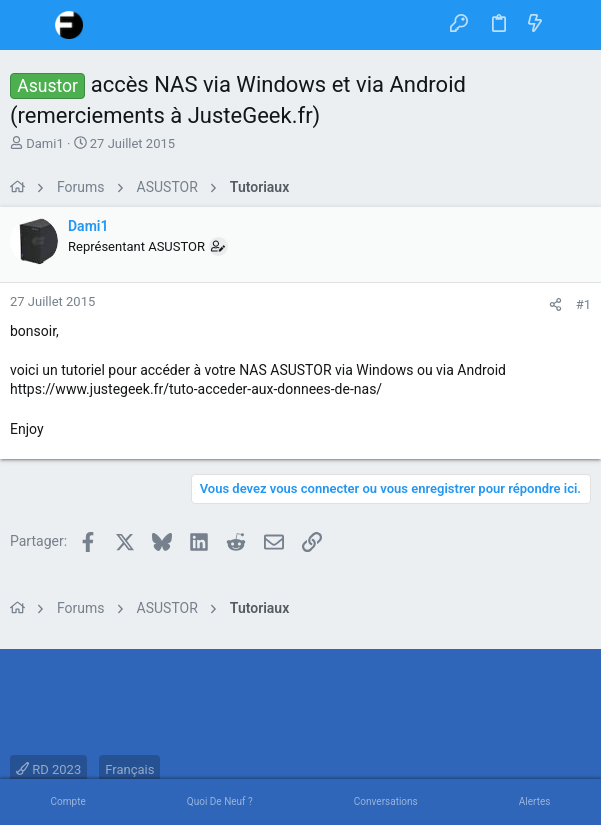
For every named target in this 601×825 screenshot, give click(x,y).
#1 (583, 304)
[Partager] (555, 304)
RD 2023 (48, 769)
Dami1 (44, 143)
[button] (30, 25)
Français (129, 769)
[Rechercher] (571, 24)
